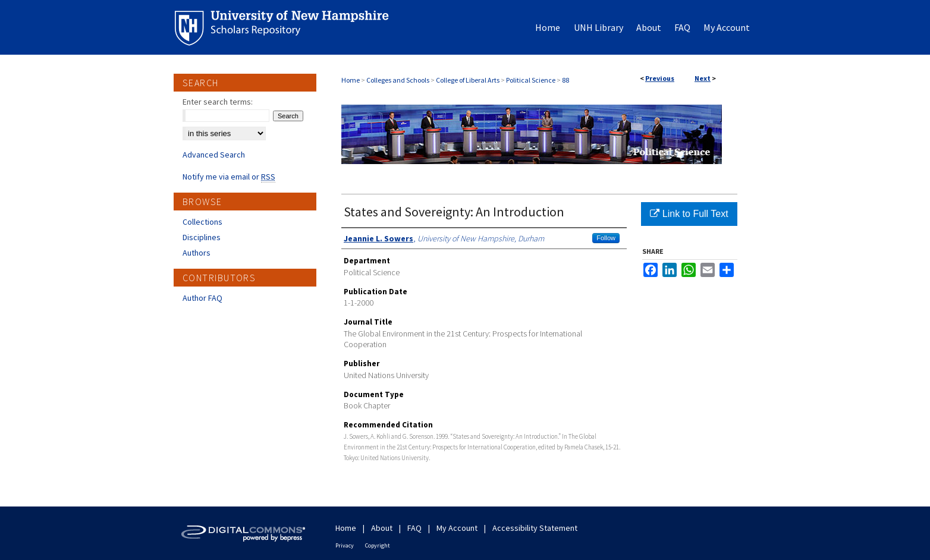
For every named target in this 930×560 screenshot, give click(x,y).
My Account (457, 528)
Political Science (531, 80)
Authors (197, 253)
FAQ (414, 528)
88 (565, 80)
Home (351, 80)
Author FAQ (202, 298)
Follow (606, 238)
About (382, 528)
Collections (202, 222)
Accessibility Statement (535, 528)
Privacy (345, 545)
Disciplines (202, 237)
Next (703, 78)
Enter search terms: (218, 102)
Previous (660, 78)
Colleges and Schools (398, 80)
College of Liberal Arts (468, 80)
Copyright (378, 545)
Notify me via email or (229, 177)
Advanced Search (214, 155)
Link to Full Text (689, 214)
